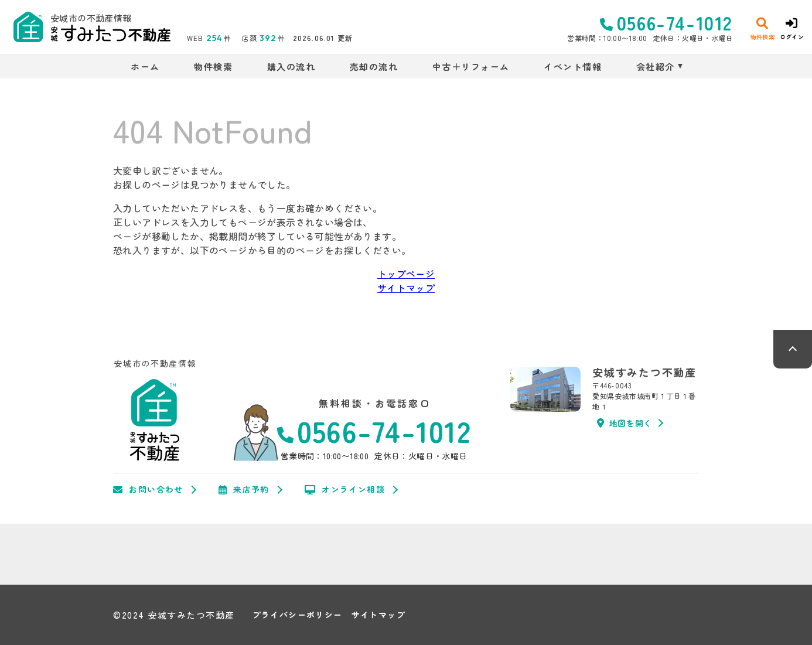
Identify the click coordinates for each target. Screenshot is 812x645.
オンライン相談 (345, 490)
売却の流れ (374, 66)
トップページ (406, 274)
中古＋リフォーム (471, 66)
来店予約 (244, 490)
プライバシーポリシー (298, 615)
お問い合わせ (148, 490)
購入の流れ (291, 66)
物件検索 (213, 66)
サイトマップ (406, 288)
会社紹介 (656, 66)
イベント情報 (573, 66)
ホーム (145, 66)
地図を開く (625, 423)
